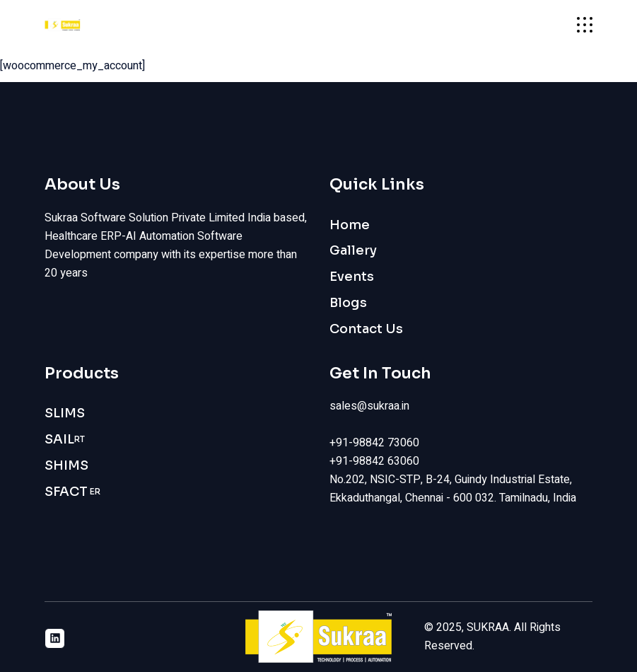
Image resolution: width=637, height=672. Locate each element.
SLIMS (65, 413)
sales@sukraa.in (369, 406)
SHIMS (66, 465)
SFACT (72, 492)
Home (350, 225)
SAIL (65, 440)
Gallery (353, 250)
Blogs (348, 303)
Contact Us (366, 329)
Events (352, 277)
